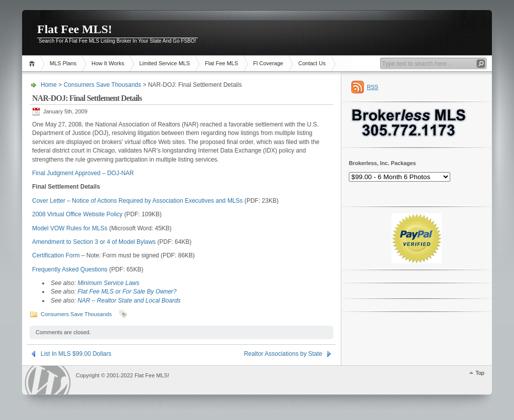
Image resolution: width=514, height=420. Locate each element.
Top (480, 373)
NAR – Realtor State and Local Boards (129, 301)
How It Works (108, 63)
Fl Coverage (268, 63)
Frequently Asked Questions (70, 269)
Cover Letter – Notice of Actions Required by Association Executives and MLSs (138, 201)
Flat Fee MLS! (75, 29)
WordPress (48, 380)
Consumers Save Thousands (103, 85)
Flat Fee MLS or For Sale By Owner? (127, 292)
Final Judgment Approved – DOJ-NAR (83, 173)
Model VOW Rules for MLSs (70, 228)
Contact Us (312, 63)
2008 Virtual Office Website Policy (77, 214)
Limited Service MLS (164, 63)
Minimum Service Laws (108, 283)
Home (33, 63)
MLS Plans (63, 63)
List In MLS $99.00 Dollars (76, 354)
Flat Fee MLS (221, 63)
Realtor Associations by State (283, 354)
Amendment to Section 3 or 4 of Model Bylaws (94, 242)
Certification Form (56, 255)
